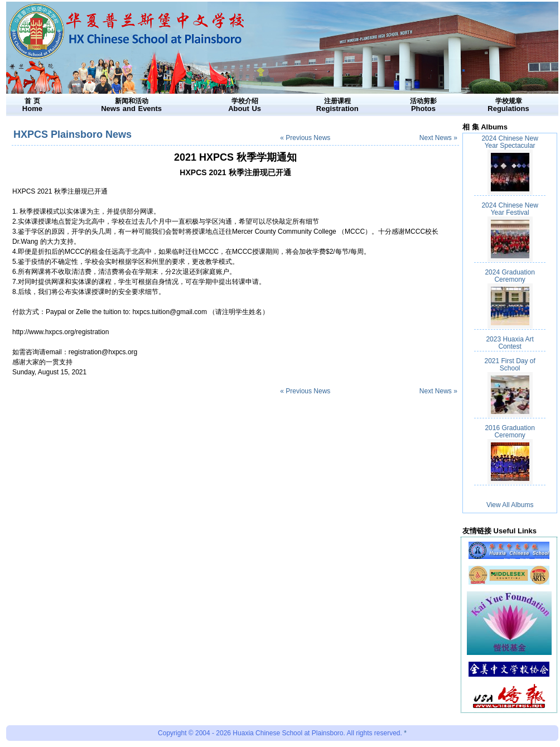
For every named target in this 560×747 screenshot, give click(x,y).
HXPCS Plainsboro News (73, 134)
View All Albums (510, 505)
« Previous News (305, 138)
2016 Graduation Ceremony (510, 432)
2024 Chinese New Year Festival (510, 209)
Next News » (438, 138)
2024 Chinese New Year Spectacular (510, 142)
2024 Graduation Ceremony (510, 276)
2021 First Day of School (510, 365)
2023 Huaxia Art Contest (510, 343)
